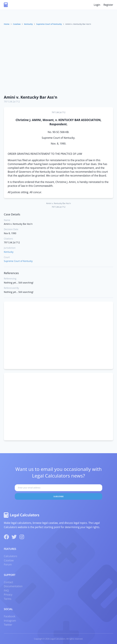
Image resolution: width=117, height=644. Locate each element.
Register (108, 5)
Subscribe (59, 496)
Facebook (10, 616)
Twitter (8, 625)
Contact (8, 582)
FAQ (6, 591)
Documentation (13, 586)
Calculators (10, 556)
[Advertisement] (58, 61)
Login (97, 5)
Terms (8, 599)
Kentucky (28, 24)
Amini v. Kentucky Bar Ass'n (31, 97)
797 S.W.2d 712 (12, 102)
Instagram (10, 621)
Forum (8, 564)
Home (7, 24)
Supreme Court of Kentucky (49, 24)
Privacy (8, 595)
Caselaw (17, 24)
